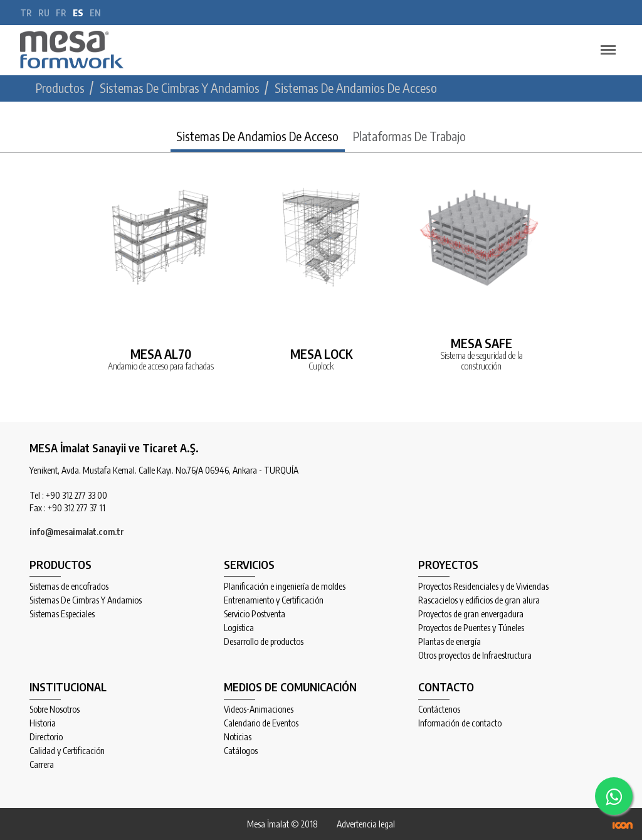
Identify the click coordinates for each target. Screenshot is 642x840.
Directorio (46, 737)
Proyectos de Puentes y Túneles (471, 628)
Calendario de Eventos (261, 723)
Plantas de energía (450, 642)
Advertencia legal (366, 824)
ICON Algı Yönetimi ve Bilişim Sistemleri (623, 825)
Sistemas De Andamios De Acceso (257, 136)
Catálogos (241, 751)
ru (44, 13)
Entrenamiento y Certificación (274, 600)
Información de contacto (460, 723)
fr (61, 13)
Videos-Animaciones (259, 710)
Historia (43, 723)
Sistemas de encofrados (69, 587)
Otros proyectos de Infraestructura (475, 656)
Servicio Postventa (255, 614)
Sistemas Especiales (62, 614)
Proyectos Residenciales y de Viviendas (483, 587)
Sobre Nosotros (55, 710)
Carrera (42, 765)
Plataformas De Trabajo (409, 136)
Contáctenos (439, 710)
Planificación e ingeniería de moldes (285, 587)
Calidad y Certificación (67, 751)
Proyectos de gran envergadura (471, 614)
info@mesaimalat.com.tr (77, 532)
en (95, 13)
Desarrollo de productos (264, 642)
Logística (239, 628)
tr (26, 13)
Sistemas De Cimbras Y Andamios (86, 600)
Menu (605, 44)
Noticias (238, 737)
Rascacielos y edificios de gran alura (479, 600)
